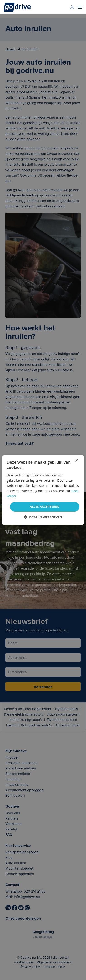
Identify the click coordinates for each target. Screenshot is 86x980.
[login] (72, 7)
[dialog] (43, 490)
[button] (43, 517)
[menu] (80, 7)
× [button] (77, 460)
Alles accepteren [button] (44, 507)
